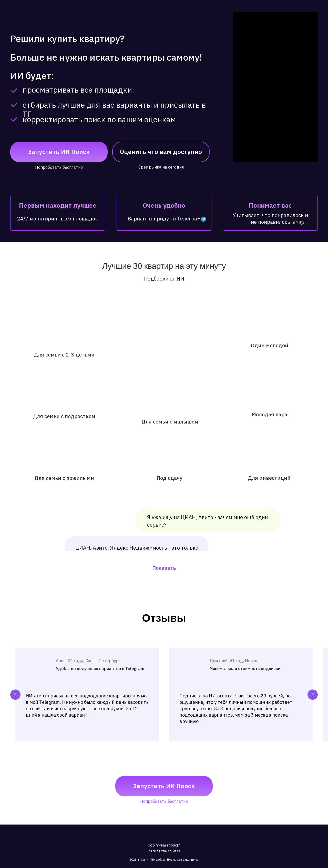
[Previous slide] (15, 695)
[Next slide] (313, 695)
